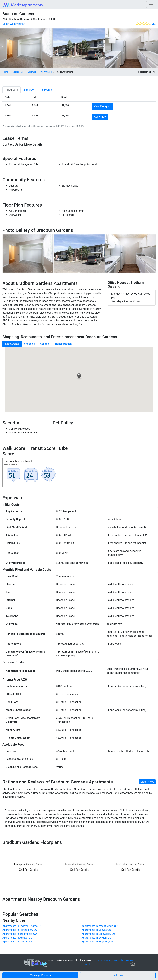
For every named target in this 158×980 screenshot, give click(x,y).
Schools (45, 344)
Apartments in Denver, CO (96, 930)
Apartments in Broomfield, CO (20, 934)
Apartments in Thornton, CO (19, 942)
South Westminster (13, 24)
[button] (118, 975)
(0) (154, 24)
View (102, 106)
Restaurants (12, 344)
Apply (100, 117)
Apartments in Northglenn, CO (20, 930)
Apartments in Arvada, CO (17, 938)
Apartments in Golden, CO (96, 938)
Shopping (30, 344)
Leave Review (147, 782)
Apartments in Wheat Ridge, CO (100, 926)
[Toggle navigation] (151, 5)
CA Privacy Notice (102, 960)
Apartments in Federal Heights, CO (22, 926)
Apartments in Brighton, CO (97, 942)
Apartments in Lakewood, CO (98, 934)
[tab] (12, 90)
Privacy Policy (118, 960)
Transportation (63, 344)
